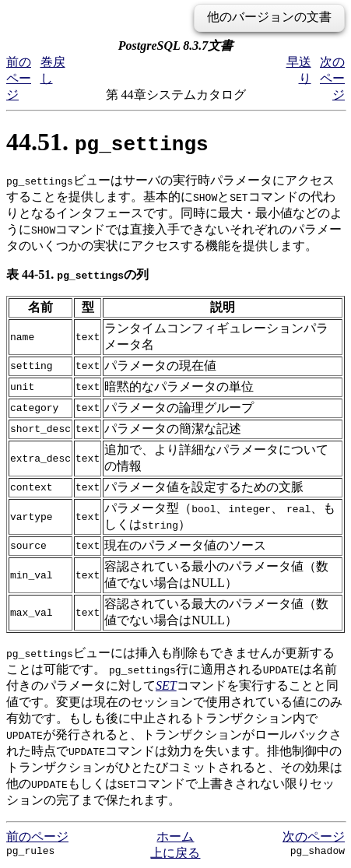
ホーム (175, 836)
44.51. (107, 142)
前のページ (19, 78)
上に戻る (175, 853)
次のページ (332, 78)
